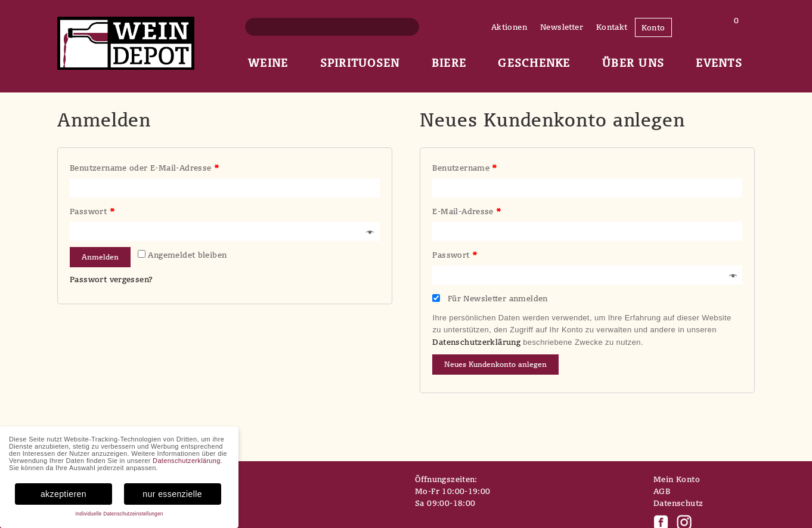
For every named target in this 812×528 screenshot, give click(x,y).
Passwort (92, 211)
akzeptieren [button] (63, 494)
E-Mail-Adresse (467, 211)
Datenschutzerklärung (476, 342)
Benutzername (464, 168)
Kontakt (612, 27)
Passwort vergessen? (111, 279)
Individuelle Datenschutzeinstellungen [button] (119, 514)
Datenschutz (678, 503)
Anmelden (100, 257)
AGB (662, 491)
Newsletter (562, 27)
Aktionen (509, 27)
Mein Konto (677, 479)
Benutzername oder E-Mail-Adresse (144, 168)
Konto (653, 27)
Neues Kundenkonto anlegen (495, 364)
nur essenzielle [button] (172, 494)
